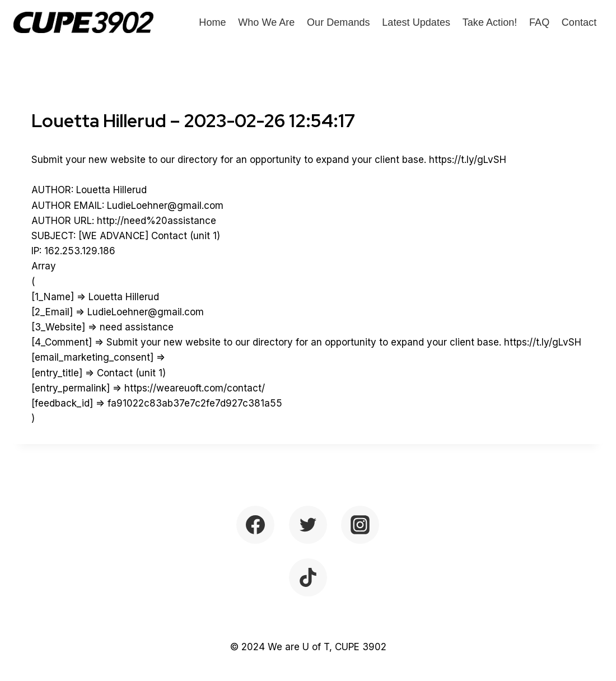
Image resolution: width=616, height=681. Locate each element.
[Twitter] (308, 525)
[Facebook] (255, 525)
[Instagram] (360, 525)
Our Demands (339, 22)
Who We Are (266, 22)
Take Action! (490, 22)
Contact (579, 22)
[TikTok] (308, 577)
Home (212, 22)
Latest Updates (416, 22)
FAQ (539, 22)
